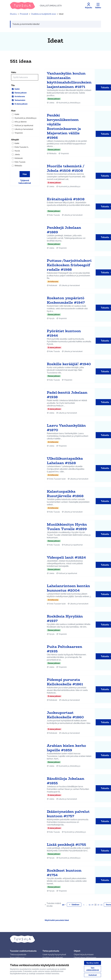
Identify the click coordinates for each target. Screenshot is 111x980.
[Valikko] (98, 6)
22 (98, 905)
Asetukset (93, 975)
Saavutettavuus (17, 958)
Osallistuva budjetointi (53, 958)
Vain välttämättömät (93, 969)
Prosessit (24, 14)
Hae (25, 174)
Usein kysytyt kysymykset (54, 955)
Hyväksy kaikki (93, 963)
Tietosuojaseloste (18, 955)
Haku (14, 72)
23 (101, 905)
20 (64, 905)
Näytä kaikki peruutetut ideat (57, 920)
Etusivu (13, 14)
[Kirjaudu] (89, 6)
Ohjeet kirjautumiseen (84, 955)
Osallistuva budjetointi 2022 (43, 14)
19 (89, 905)
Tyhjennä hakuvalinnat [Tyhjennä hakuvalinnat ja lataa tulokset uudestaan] (25, 182)
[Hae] (25, 77)
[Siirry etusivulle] (36, 6)
